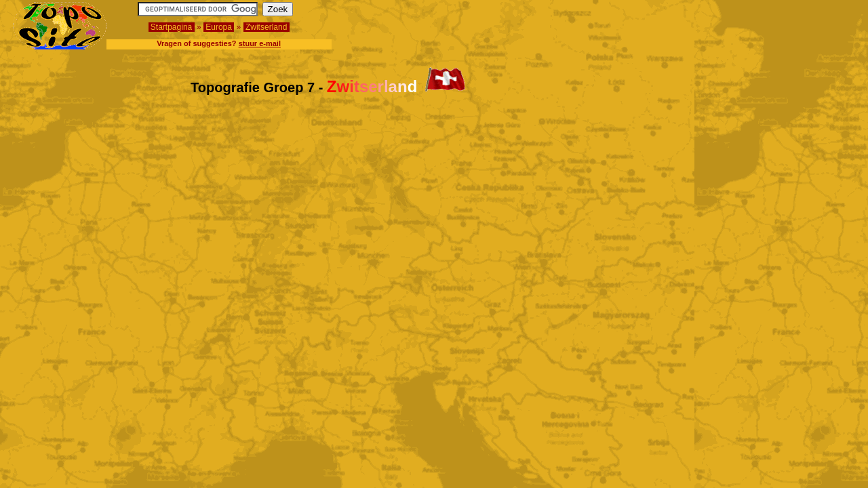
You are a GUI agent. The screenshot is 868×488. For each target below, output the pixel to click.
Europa (219, 27)
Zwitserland (267, 27)
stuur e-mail (260, 43)
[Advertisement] (776, 22)
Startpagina (172, 27)
